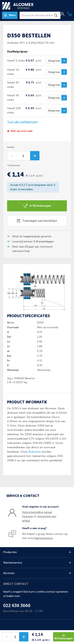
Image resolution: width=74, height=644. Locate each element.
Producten (10, 552)
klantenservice (44, 538)
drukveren (35, 452)
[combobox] (40, 15)
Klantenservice (13, 563)
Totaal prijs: (14, 165)
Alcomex (9, 573)
